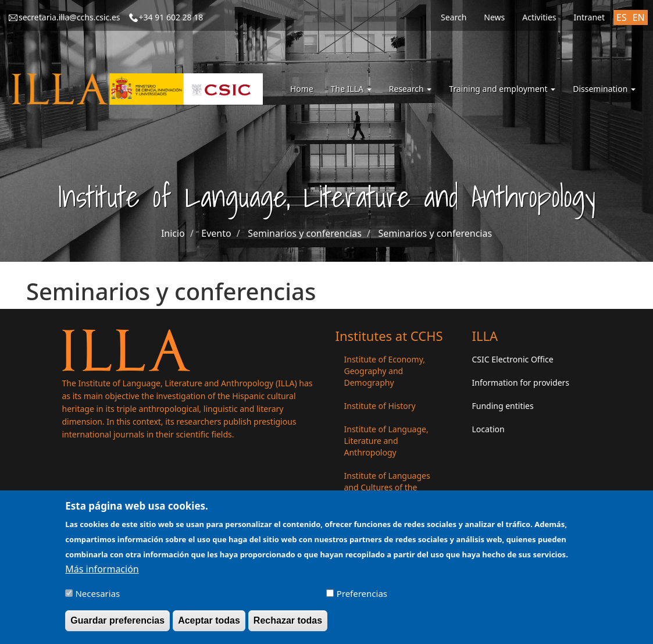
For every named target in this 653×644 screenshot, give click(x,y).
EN (639, 17)
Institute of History (380, 406)
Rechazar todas (288, 626)
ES (622, 17)
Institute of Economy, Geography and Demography (385, 371)
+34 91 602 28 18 (171, 17)
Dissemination (604, 89)
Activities (539, 17)
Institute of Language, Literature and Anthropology (386, 441)
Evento (216, 233)
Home (302, 89)
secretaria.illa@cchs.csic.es (69, 17)
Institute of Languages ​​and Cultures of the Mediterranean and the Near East (388, 493)
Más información (102, 575)
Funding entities (503, 406)
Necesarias (97, 599)
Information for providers (521, 383)
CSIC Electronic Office (513, 359)
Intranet (589, 17)
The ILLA (351, 89)
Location (488, 429)
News (494, 17)
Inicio (173, 233)
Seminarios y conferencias (305, 233)
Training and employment (502, 89)
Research (411, 89)
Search (454, 17)
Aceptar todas (209, 626)
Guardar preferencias (117, 626)
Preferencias (362, 599)
